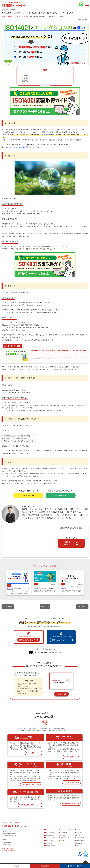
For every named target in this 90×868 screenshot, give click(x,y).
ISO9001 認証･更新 (49, 835)
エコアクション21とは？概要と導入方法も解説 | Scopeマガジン (26, 147)
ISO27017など (48, 843)
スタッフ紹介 (79, 833)
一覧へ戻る (45, 607)
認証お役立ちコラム (65, 838)
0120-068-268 (8, 849)
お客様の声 (63, 835)
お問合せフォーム (80, 846)
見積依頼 (61, 495)
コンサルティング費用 (65, 830)
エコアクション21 (44, 135)
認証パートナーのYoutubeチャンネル (71, 543)
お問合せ (28, 495)
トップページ (48, 830)
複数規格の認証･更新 (50, 846)
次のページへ (82, 607)
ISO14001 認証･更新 (50, 838)
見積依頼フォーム (80, 840)
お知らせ (78, 835)
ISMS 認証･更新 (49, 841)
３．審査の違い (24, 81)
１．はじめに (23, 75)
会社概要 (78, 830)
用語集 (62, 841)
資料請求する (61, 694)
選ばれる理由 (63, 833)
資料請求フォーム (80, 843)
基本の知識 (5, 10)
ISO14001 (9, 586)
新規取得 (13, 10)
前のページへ (8, 607)
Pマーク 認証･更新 (49, 833)
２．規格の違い (24, 78)
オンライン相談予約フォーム (82, 838)
